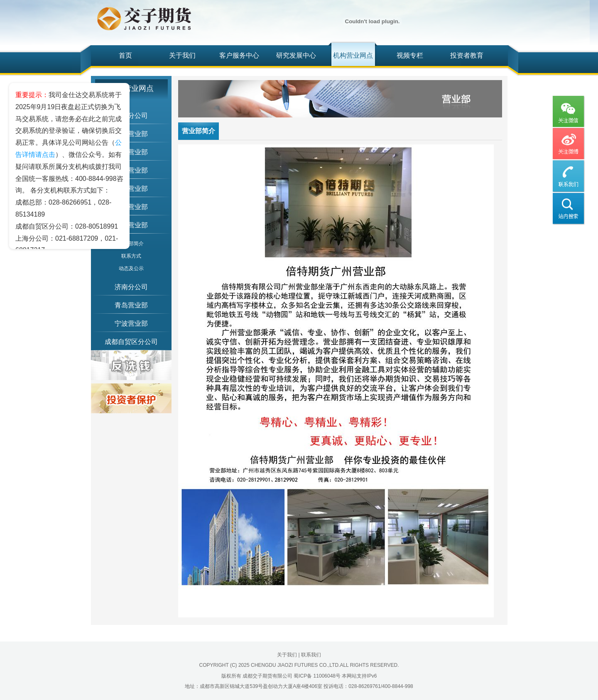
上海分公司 (131, 116)
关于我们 (182, 55)
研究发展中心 (296, 55)
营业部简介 (131, 244)
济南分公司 (131, 287)
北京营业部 (131, 134)
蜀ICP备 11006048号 (317, 676)
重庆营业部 (131, 170)
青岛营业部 (131, 305)
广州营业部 (131, 225)
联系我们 (311, 655)
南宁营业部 (131, 207)
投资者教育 (467, 55)
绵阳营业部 (131, 152)
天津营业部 (131, 189)
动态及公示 (131, 268)
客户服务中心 (239, 55)
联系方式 (131, 256)
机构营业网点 (353, 55)
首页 (125, 55)
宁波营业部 (131, 323)
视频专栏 (410, 55)
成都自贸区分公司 (131, 342)
